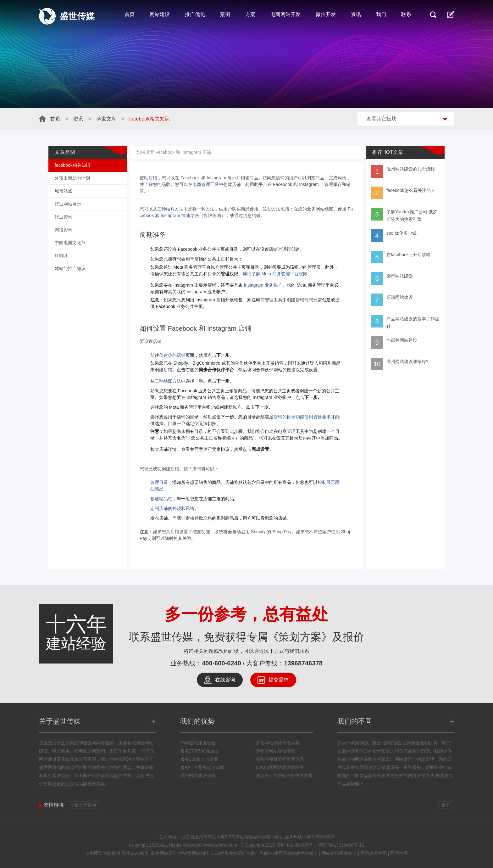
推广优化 (195, 14)
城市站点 (64, 191)
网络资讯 (64, 230)
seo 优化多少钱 (402, 233)
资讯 (356, 14)
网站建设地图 (374, 853)
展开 (446, 805)
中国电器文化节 (70, 243)
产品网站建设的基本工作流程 (413, 322)
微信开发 (326, 14)
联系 (406, 14)
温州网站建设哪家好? (407, 361)
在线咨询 (225, 680)
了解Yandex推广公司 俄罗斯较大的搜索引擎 (412, 216)
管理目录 (159, 482)
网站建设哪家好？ (339, 853)
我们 (381, 14)
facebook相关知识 (72, 165)
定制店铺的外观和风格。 (174, 508)
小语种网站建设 (402, 340)
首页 (130, 14)
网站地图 (399, 853)
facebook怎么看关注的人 (411, 190)
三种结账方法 (170, 209)
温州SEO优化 (135, 853)
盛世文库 (106, 119)
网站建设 (160, 14)
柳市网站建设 (400, 276)
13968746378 (303, 663)
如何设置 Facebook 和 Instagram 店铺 (174, 152)
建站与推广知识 (70, 268)
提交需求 (279, 680)
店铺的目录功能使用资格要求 (302, 417)
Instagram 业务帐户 (263, 285)
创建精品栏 (161, 499)
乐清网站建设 (400, 297)
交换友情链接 (83, 805)
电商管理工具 (206, 184)
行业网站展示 (68, 204)
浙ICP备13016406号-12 (341, 845)
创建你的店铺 (172, 355)
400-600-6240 (222, 663)
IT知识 (61, 255)
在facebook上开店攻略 (409, 255)
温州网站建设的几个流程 (411, 169)
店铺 (153, 178)
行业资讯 (64, 217)
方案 (250, 14)
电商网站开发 (285, 14)
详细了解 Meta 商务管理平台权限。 (277, 274)
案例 (225, 14)
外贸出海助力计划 (72, 178)
